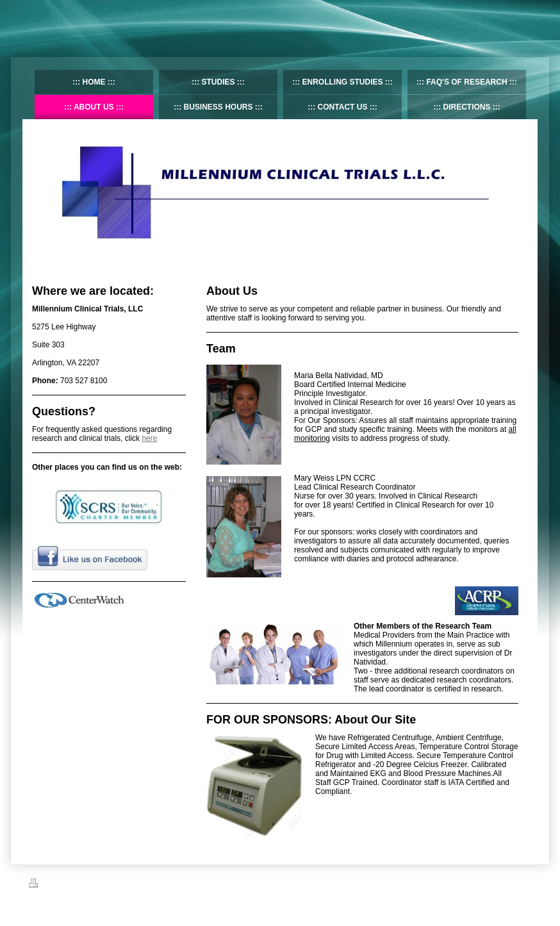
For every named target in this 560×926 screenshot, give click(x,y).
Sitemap (76, 885)
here (149, 438)
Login (523, 883)
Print (44, 885)
